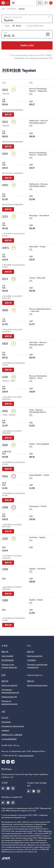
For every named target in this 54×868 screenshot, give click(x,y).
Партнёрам (6, 722)
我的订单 (5, 652)
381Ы (5, 476)
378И (5, 569)
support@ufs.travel (26, 756)
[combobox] (27, 19)
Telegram (13, 762)
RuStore (13, 788)
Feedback (5, 730)
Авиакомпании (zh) (9, 697)
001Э (5, 122)
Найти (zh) (27, 45)
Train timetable (7, 656)
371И (5, 539)
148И (5, 600)
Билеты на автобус (35, 656)
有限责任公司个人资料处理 (12, 735)
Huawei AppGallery (8, 788)
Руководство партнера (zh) (13, 726)
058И (5, 507)
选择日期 (8, 115)
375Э (5, 216)
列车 (31, 94)
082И (5, 310)
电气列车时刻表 (7, 660)
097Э (5, 279)
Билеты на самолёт (9, 685)
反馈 (46, 3)
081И (5, 344)
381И (5, 445)
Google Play (3, 788)
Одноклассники (8, 762)
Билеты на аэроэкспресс (37, 685)
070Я (5, 377)
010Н (5, 154)
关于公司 (5, 718)
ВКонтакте (3, 762)
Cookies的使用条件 (9, 739)
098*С (6, 248)
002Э (5, 90)
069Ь (5, 411)
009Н (5, 185)
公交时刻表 (31, 660)
